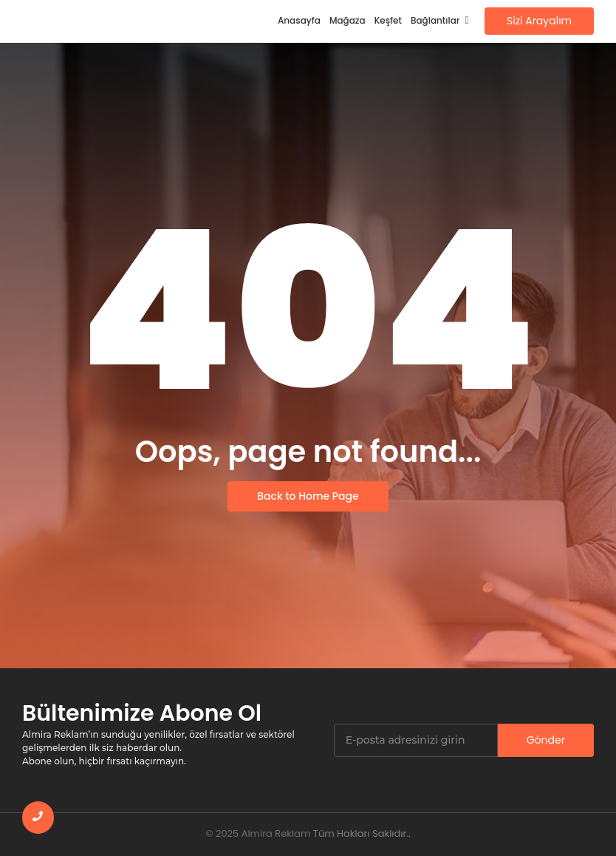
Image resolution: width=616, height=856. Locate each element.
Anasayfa (299, 20)
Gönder (546, 740)
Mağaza (348, 20)
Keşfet (388, 20)
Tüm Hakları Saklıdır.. (362, 833)
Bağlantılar (437, 20)
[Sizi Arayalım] (539, 21)
